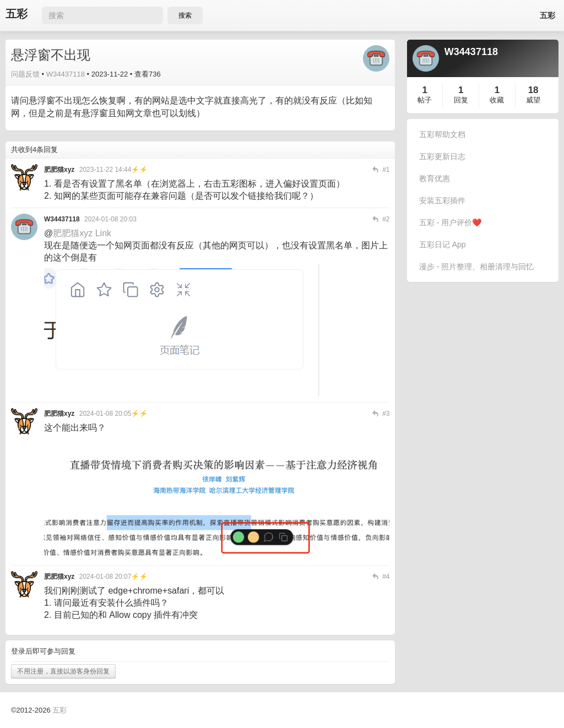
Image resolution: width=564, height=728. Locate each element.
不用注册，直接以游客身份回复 (63, 671)
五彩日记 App (443, 245)
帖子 (425, 100)
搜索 (185, 15)
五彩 (17, 14)
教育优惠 (435, 178)
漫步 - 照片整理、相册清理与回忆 (476, 267)
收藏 (497, 100)
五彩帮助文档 (442, 134)
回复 (461, 100)
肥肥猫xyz (73, 233)
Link (103, 233)
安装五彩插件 (442, 200)
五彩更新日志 (442, 156)
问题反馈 (25, 74)
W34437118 (66, 74)
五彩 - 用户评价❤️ (450, 222)
